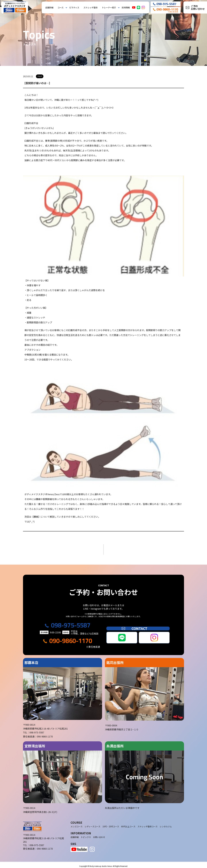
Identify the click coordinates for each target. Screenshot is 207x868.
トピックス (86, 835)
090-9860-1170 (71, 639)
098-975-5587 (71, 623)
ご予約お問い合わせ (198, 7)
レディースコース (93, 824)
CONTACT (138, 626)
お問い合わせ (99, 835)
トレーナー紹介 (109, 7)
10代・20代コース (111, 824)
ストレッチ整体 (91, 7)
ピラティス (74, 7)
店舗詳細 (49, 7)
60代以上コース (128, 824)
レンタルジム (166, 824)
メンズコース (77, 824)
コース (61, 7)
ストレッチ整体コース (148, 824)
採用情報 (126, 7)
